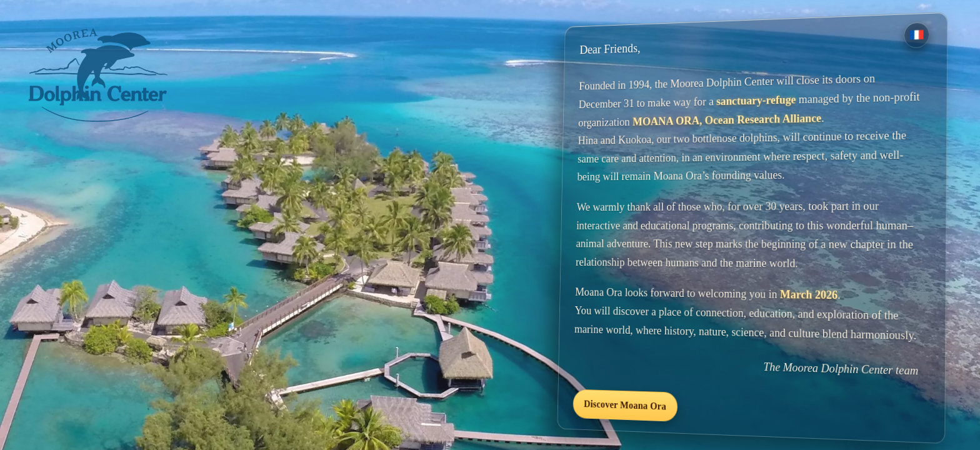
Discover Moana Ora (625, 405)
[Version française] (916, 34)
